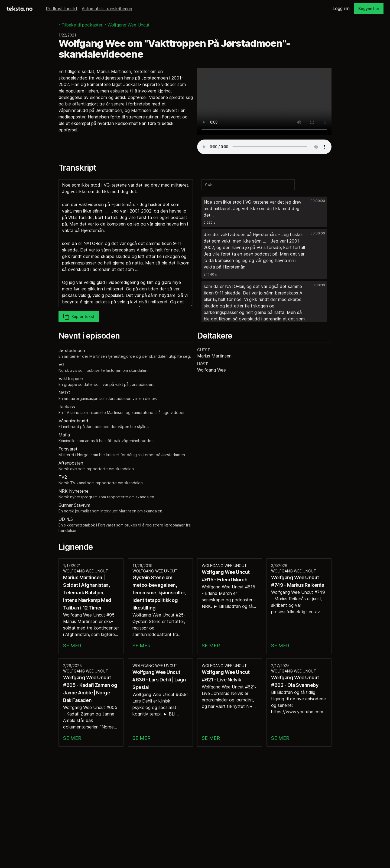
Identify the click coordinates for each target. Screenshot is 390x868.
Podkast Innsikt (62, 9)
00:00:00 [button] (318, 201)
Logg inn (341, 8)
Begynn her (369, 9)
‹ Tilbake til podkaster (80, 25)
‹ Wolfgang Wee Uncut (127, 25)
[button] (264, 212)
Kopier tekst (79, 317)
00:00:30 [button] (318, 285)
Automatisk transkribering (107, 9)
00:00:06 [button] (318, 233)
